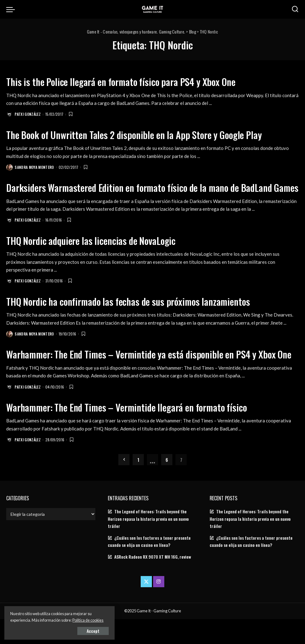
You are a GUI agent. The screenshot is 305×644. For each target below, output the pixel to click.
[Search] (295, 9)
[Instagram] (159, 606)
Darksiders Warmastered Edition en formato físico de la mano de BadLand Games (146, 194)
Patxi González (28, 114)
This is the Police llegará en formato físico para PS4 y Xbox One (128, 81)
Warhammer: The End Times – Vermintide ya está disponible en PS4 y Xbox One (149, 373)
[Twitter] (146, 606)
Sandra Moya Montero (35, 167)
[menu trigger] (12, 9)
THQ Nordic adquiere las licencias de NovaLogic (96, 252)
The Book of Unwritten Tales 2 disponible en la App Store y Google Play (142, 135)
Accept (76, 630)
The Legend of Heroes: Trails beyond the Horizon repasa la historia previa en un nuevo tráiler (148, 543)
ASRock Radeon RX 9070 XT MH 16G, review (153, 582)
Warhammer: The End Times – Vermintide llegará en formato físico (134, 432)
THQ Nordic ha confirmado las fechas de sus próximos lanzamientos (135, 314)
